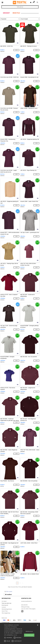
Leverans (4, 607)
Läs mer (15, 635)
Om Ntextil (4, 601)
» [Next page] (23, 583)
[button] (31, 2)
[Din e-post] (17, 592)
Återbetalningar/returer (7, 609)
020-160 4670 (24, 605)
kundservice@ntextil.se (26, 601)
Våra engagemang (6, 613)
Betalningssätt (5, 605)
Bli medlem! (8, 594)
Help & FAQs (5, 611)
